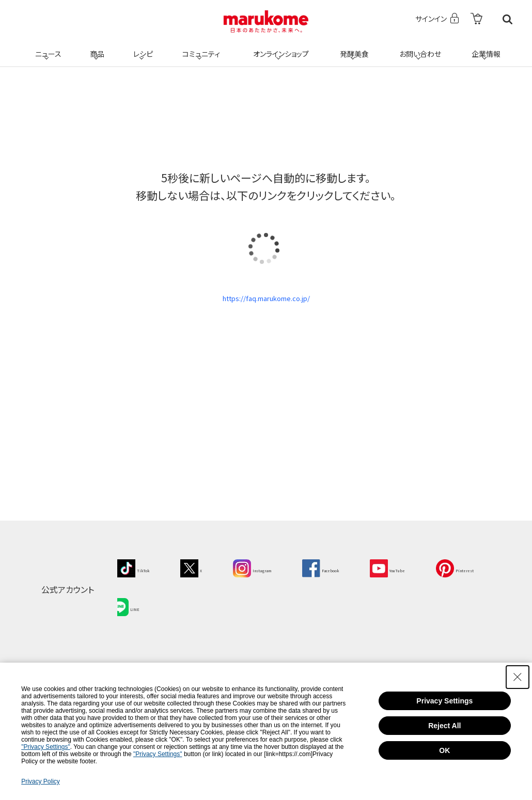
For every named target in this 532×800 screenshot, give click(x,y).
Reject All (444, 726)
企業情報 (484, 48)
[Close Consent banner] (518, 677)
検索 (507, 19)
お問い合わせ (418, 48)
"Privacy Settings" (46, 747)
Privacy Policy (41, 781)
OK (444, 750)
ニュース (47, 48)
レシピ (142, 48)
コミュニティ (200, 48)
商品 (96, 48)
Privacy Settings (444, 701)
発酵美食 (353, 48)
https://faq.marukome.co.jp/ (266, 303)
